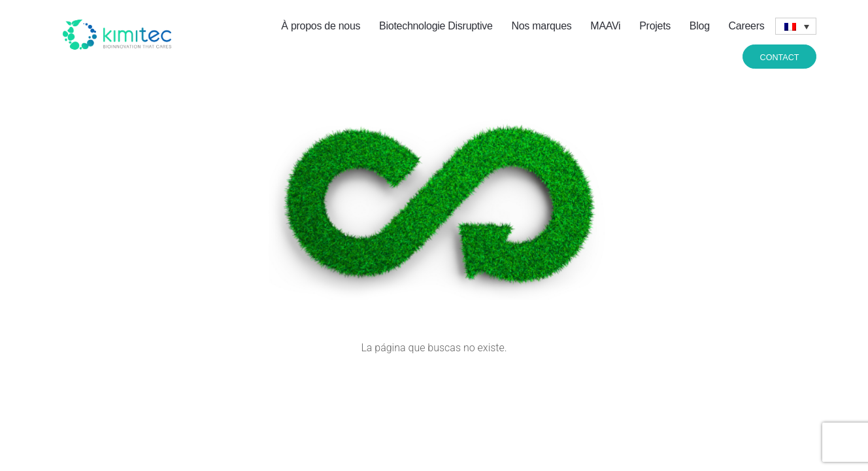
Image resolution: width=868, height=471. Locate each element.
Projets (655, 26)
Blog (700, 26)
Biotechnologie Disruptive (436, 26)
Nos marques (541, 26)
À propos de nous (321, 26)
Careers (747, 26)
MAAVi (605, 26)
